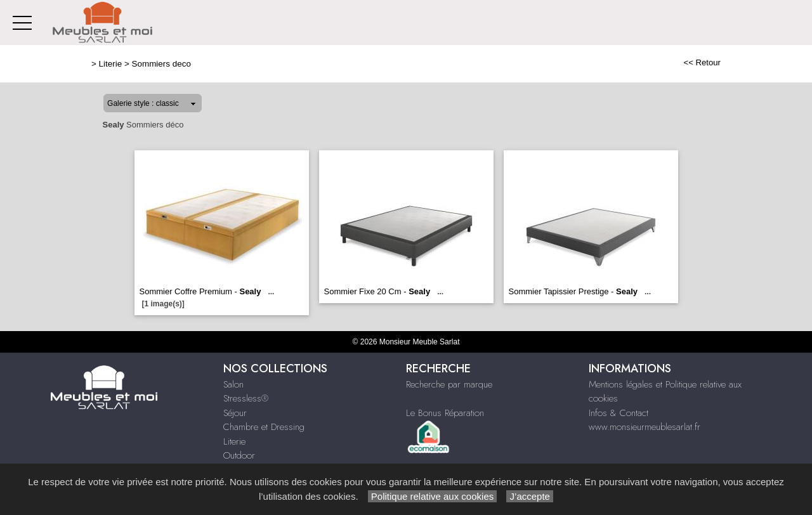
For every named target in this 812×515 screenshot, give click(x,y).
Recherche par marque (449, 384)
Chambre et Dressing (264, 427)
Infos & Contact (619, 413)
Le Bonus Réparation (445, 413)
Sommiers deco (161, 64)
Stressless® (246, 398)
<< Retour (702, 62)
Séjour (235, 413)
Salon (233, 384)
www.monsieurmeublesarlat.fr (645, 427)
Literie (111, 64)
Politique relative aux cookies (433, 496)
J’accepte (530, 496)
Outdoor (239, 455)
